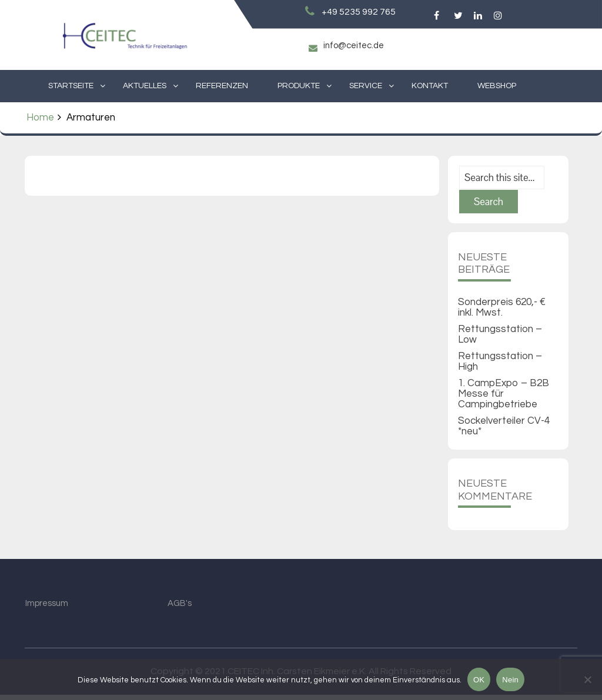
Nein (510, 680)
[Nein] (587, 679)
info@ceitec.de (352, 46)
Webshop (497, 86)
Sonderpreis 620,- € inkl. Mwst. (502, 313)
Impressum (47, 609)
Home (40, 118)
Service (366, 86)
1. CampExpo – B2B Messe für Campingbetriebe (504, 399)
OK (479, 680)
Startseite (71, 86)
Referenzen (222, 86)
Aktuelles (145, 86)
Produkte (299, 86)
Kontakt (430, 86)
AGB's (180, 609)
